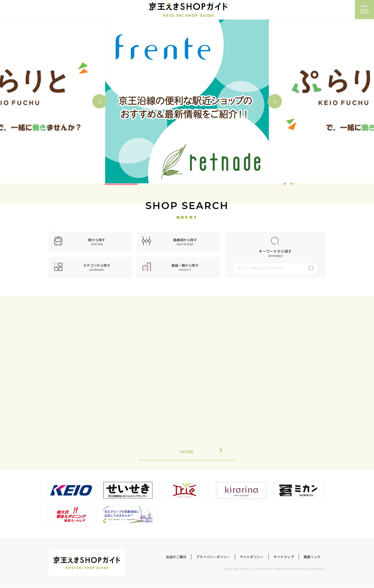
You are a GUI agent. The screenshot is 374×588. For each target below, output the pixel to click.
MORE (197, 452)
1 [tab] (285, 184)
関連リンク (312, 557)
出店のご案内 (176, 557)
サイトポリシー (252, 557)
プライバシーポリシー (213, 557)
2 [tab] (291, 184)
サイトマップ (283, 557)
